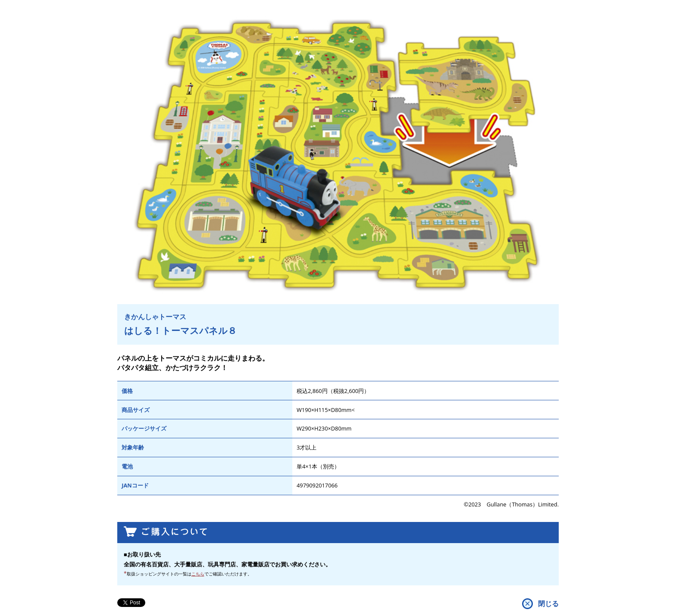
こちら (198, 574)
